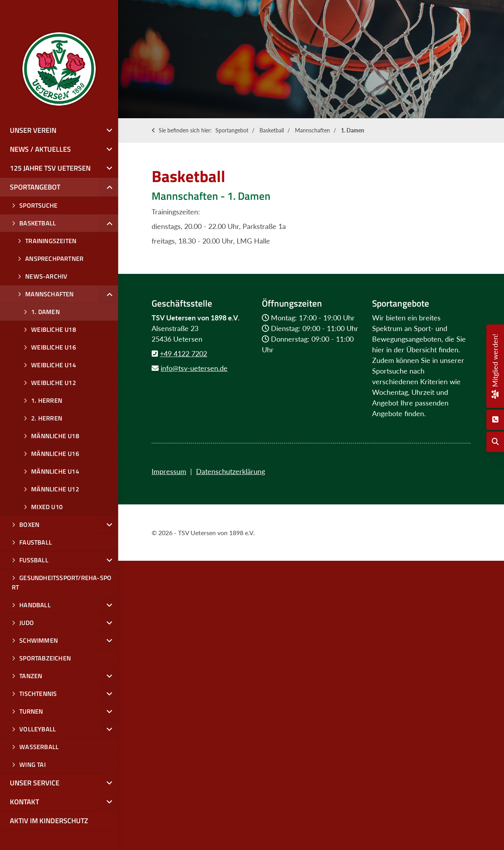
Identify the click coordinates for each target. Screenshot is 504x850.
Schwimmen (39, 640)
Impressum (169, 471)
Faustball (36, 542)
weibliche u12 (54, 383)
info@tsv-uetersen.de (194, 368)
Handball (35, 605)
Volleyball (38, 729)
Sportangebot (232, 130)
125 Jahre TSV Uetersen (50, 168)
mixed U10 (47, 507)
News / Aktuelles (40, 149)
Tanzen (31, 676)
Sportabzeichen (45, 658)
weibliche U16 (54, 347)
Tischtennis (38, 694)
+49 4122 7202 (183, 353)
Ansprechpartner (54, 259)
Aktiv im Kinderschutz (49, 821)
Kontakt (24, 802)
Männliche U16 (55, 454)
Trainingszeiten (51, 241)
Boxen (29, 525)
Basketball (272, 130)
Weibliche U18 (54, 329)
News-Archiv (46, 276)
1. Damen (353, 130)
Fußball (34, 560)
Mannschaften (312, 130)
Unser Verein (33, 130)
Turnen (31, 711)
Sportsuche (38, 205)
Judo (27, 623)
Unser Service (35, 783)
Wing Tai (32, 764)
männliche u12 (55, 489)
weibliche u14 (54, 365)
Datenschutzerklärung (231, 471)
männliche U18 (55, 436)
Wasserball (39, 747)
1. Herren (47, 400)
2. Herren (47, 418)
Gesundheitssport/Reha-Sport (62, 582)
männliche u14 (55, 471)
